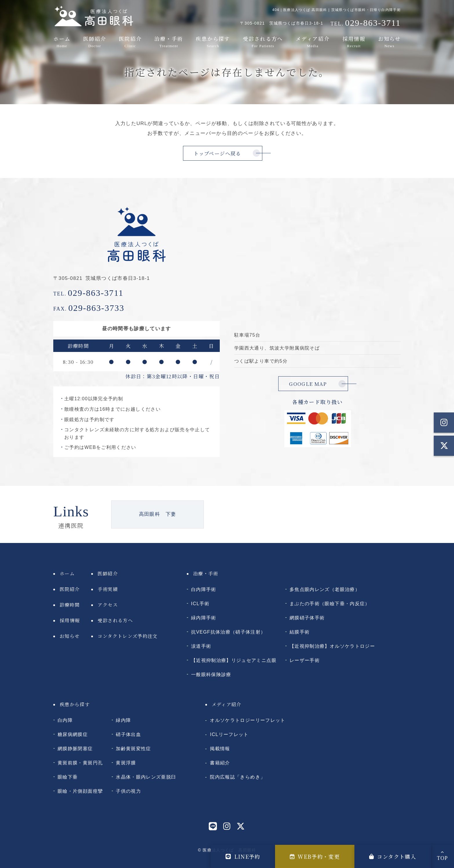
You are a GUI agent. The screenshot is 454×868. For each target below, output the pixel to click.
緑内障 (123, 720)
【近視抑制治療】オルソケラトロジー (332, 646)
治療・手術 (169, 41)
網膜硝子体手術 (307, 618)
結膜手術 (300, 632)
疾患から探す (213, 41)
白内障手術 (204, 589)
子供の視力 (128, 791)
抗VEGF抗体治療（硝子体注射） (228, 632)
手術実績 (108, 589)
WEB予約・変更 (315, 856)
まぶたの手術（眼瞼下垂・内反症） (330, 603)
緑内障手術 (204, 618)
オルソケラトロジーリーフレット (248, 720)
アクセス (108, 605)
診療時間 (70, 605)
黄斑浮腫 (126, 763)
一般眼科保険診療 (211, 674)
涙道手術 (201, 646)
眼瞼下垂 (68, 777)
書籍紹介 (220, 763)
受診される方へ (263, 41)
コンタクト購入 (393, 856)
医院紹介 (130, 41)
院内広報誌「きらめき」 (238, 777)
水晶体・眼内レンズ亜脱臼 (146, 777)
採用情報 (354, 41)
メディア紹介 (313, 41)
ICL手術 (200, 603)
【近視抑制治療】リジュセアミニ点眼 (234, 660)
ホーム (62, 41)
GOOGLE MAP (308, 384)
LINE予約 (243, 856)
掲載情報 (220, 748)
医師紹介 (95, 41)
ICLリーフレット (229, 734)
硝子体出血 (128, 734)
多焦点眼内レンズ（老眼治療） (325, 589)
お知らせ (389, 41)
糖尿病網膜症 (73, 734)
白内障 (65, 720)
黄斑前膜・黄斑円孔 (80, 763)
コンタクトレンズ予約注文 (128, 636)
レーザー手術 (305, 660)
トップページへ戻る (217, 153)
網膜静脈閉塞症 (75, 748)
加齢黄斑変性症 (133, 748)
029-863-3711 (88, 293)
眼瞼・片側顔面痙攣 (80, 791)
